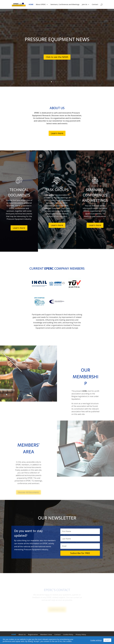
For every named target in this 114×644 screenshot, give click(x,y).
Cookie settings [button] (96, 640)
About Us (22, 634)
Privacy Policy (81, 634)
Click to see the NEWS (57, 57)
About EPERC (41, 5)
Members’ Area (46, 634)
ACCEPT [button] (107, 640)
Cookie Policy (68, 634)
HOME (31, 5)
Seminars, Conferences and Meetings (65, 5)
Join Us (84, 5)
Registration (33, 634)
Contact (95, 5)
